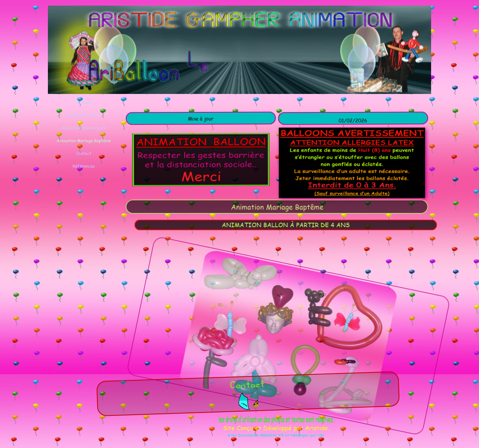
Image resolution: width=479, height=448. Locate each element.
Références (84, 166)
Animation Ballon (83, 115)
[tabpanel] (201, 118)
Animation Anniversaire (84, 128)
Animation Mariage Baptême (84, 141)
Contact (84, 153)
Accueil (83, 102)
